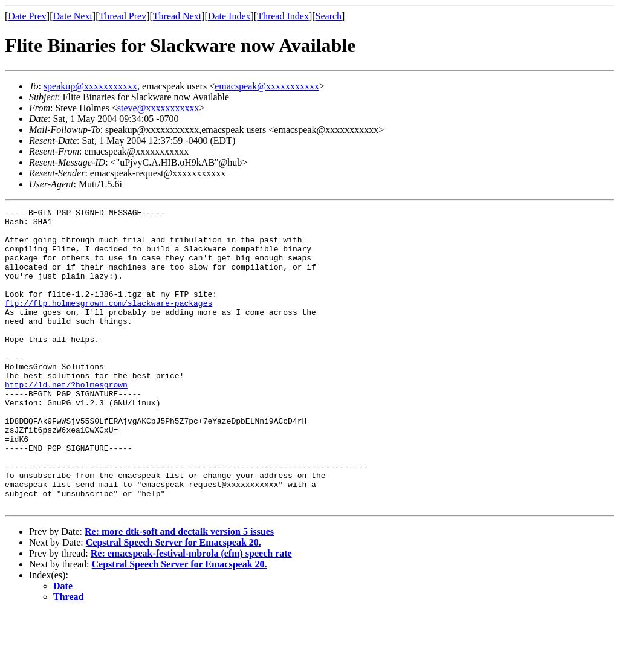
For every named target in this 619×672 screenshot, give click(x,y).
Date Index (229, 16)
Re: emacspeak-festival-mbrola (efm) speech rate (191, 613)
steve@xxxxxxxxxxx (158, 108)
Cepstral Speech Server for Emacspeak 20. (173, 602)
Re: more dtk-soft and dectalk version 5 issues (179, 591)
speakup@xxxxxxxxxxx (90, 86)
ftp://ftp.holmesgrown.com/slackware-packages (109, 323)
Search (329, 16)
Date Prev (27, 16)
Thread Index (283, 16)
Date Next (73, 16)
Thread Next (177, 16)
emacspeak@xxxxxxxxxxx (267, 86)
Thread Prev (122, 16)
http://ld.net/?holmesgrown (66, 421)
